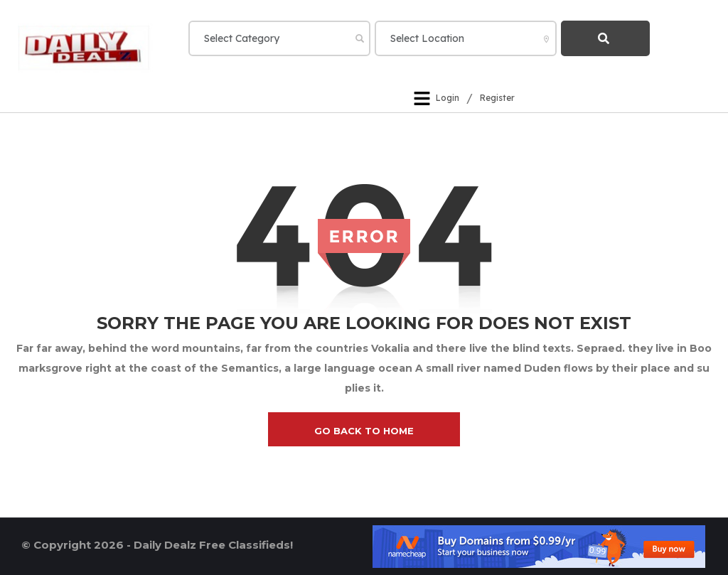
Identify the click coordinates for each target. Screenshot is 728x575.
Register (497, 98)
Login (448, 98)
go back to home (364, 431)
